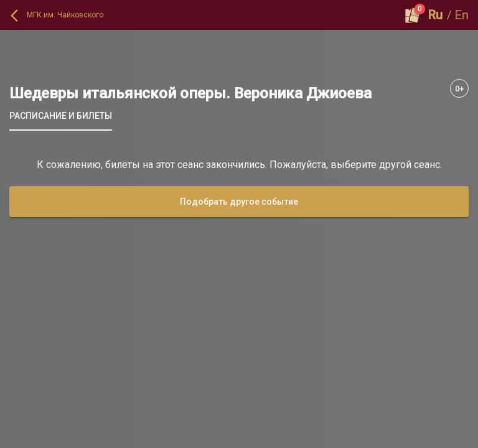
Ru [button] (435, 15)
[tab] (61, 116)
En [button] (462, 15)
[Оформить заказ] (413, 15)
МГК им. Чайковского (65, 15)
